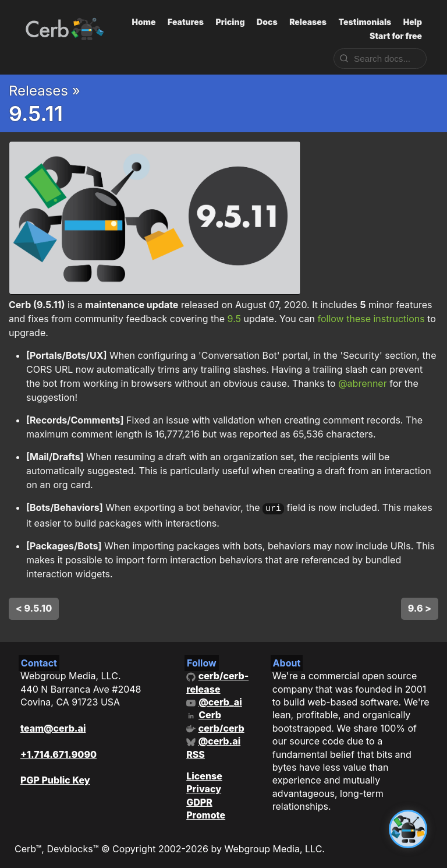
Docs (267, 22)
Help (413, 22)
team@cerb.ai (53, 726)
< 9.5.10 (34, 606)
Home (144, 22)
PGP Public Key (55, 779)
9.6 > (420, 606)
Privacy (204, 788)
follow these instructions (371, 319)
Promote (206, 814)
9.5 (234, 319)
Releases (308, 22)
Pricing (230, 22)
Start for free (396, 36)
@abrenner (363, 383)
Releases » (45, 91)
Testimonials (365, 22)
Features (186, 22)
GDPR (199, 800)
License (204, 775)
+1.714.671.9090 (58, 753)
